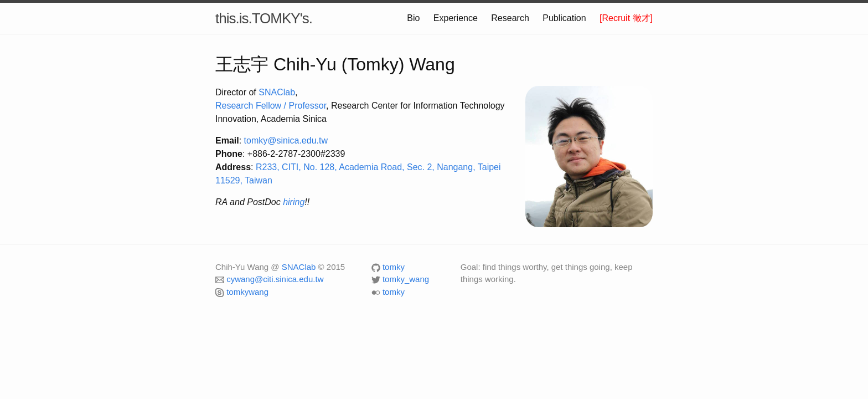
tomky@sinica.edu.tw (286, 140)
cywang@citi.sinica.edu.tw (275, 279)
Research (510, 18)
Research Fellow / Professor (271, 106)
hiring (294, 202)
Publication (564, 18)
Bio (413, 18)
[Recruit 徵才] (626, 18)
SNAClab (277, 92)
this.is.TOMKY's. (264, 18)
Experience (456, 18)
